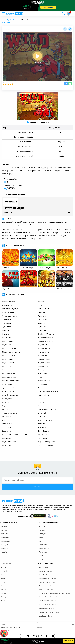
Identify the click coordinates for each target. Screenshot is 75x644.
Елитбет (4, 586)
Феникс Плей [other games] (43, 320)
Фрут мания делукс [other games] (9, 316)
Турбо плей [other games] (6, 327)
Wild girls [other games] (5, 420)
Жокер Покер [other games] (7, 384)
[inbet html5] (37, 5)
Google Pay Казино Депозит (49, 604)
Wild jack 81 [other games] (6, 417)
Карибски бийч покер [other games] (10, 381)
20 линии (4, 530)
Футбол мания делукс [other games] (10, 309)
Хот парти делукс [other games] (9, 302)
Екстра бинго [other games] (43, 384)
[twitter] (28, 636)
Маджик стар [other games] (7, 366)
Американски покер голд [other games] (48, 409)
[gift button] (69, 14)
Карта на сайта (7, 630)
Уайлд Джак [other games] (7, 323)
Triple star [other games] (42, 424)
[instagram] (41, 636)
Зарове (42, 556)
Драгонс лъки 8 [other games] (8, 388)
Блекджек (43, 534)
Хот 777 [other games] (41, 305)
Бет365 (4, 582)
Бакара (42, 537)
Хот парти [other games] (42, 302)
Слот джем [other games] (6, 334)
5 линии (4, 526)
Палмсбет (5, 571)
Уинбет (4, 579)
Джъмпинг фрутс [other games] (44, 388)
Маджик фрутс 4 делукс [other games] (11, 352)
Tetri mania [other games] (42, 427)
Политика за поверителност (11, 627)
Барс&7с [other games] (5, 409)
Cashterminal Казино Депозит (49, 612)
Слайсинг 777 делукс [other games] (46, 334)
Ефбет (3, 575)
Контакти (40, 627)
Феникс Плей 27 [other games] (8, 320)
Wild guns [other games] (42, 417)
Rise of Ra (4, 552)
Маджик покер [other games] (44, 366)
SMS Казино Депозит (46, 616)
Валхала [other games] (41, 402)
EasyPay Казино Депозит (48, 582)
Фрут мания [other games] (43, 316)
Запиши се (37, 487)
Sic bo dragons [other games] (43, 431)
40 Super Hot (5, 541)
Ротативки (16, 20)
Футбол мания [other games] (43, 309)
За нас (4, 624)
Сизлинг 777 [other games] (7, 338)
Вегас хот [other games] (6, 402)
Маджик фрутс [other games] (43, 355)
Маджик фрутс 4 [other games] (44, 352)
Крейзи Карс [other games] (43, 373)
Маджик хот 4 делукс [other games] (46, 341)
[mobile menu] (4, 14)
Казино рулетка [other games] (44, 381)
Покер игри (43, 552)
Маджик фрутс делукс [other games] (10, 348)
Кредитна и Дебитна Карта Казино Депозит (55, 593)
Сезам (3, 593)
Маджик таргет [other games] (8, 359)
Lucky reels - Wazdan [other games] (46, 445)
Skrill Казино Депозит (47, 590)
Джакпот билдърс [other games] (9, 391)
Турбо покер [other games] (43, 323)
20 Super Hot (5, 537)
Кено (41, 559)
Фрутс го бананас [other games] (9, 312)
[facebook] (22, 636)
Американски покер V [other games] (10, 413)
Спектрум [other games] (6, 330)
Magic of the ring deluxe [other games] (47, 442)
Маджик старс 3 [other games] (44, 363)
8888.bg (4, 590)
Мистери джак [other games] (8, 341)
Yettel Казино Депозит (47, 608)
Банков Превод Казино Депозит (50, 597)
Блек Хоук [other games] (42, 406)
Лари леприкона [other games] (8, 373)
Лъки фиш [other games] (6, 370)
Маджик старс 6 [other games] (44, 359)
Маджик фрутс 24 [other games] (9, 355)
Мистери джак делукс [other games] (46, 338)
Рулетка (42, 530)
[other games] (11, 258)
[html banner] (37, 641)
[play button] (38, 56)
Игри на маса (44, 548)
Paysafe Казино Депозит (48, 586)
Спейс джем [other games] (43, 330)
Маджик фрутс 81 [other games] (45, 348)
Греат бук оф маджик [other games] (10, 395)
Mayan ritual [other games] (43, 438)
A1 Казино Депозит (46, 571)
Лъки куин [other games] (42, 370)
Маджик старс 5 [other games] (8, 363)
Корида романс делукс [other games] (11, 377)
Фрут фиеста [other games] (43, 312)
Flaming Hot (5, 545)
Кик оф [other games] (41, 377)
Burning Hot (5, 548)
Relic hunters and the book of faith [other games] (15, 435)
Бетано (4, 568)
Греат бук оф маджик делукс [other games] (49, 391)
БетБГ (3, 601)
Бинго (41, 541)
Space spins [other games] (6, 431)
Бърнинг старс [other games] (8, 406)
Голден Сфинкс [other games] (44, 395)
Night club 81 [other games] (43, 435)
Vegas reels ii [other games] (7, 424)
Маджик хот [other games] (43, 345)
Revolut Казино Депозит (47, 601)
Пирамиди (43, 545)
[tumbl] (47, 636)
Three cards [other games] (6, 427)
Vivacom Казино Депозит (48, 579)
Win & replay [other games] (43, 413)
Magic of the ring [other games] (8, 445)
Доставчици (43, 568)
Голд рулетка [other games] (7, 399)
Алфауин (4, 597)
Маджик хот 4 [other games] (7, 345)
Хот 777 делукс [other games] (8, 305)
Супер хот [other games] (42, 327)
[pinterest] (34, 636)
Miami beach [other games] (7, 438)
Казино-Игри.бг (7, 20)
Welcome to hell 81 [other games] (45, 420)
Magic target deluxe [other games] (9, 442)
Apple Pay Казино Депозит (48, 575)
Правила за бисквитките (46, 623)
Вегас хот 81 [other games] (43, 399)
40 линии (4, 534)
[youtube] (53, 636)
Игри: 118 (37, 212)
